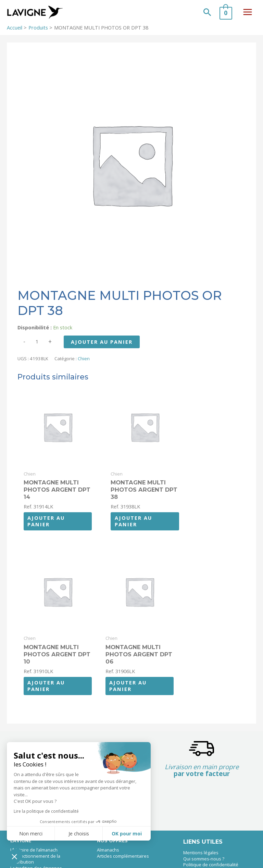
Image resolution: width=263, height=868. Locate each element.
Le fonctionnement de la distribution (35, 843)
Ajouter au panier (102, 345)
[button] (207, 14)
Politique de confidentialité (211, 848)
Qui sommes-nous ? (204, 843)
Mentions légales (201, 836)
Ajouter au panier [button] (46, 514)
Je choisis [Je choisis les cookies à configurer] (79, 834)
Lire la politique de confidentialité (46, 811)
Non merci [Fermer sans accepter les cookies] (31, 834)
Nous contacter (199, 855)
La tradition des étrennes (36, 852)
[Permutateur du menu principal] (248, 13)
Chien (84, 362)
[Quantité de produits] (37, 345)
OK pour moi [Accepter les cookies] (127, 834)
